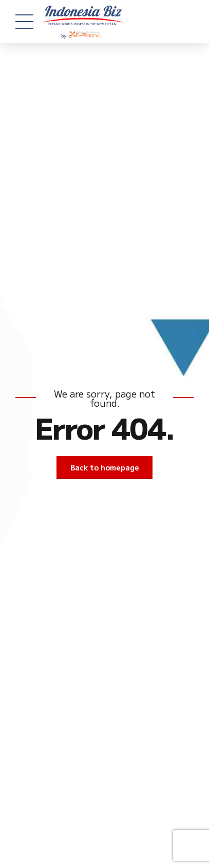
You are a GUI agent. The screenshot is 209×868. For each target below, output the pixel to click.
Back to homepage (105, 467)
